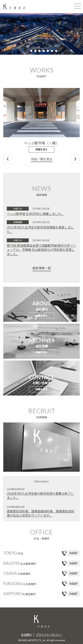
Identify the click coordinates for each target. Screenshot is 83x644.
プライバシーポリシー (49, 634)
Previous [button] (8, 159)
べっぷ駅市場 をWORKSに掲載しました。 (35, 214)
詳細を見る (41, 149)
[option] (41, 34)
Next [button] (75, 159)
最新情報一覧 (42, 268)
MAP (74, 553)
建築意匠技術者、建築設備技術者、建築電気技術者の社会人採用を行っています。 (41, 513)
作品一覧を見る (42, 159)
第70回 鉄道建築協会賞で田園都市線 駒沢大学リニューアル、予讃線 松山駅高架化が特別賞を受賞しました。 (41, 250)
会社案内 (26, 634)
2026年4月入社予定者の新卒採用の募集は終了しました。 (40, 496)
